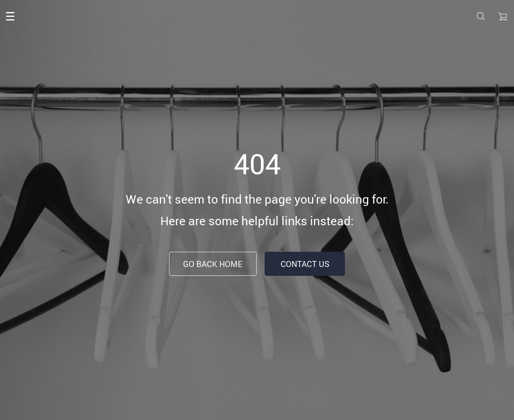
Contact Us (305, 264)
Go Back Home (213, 264)
